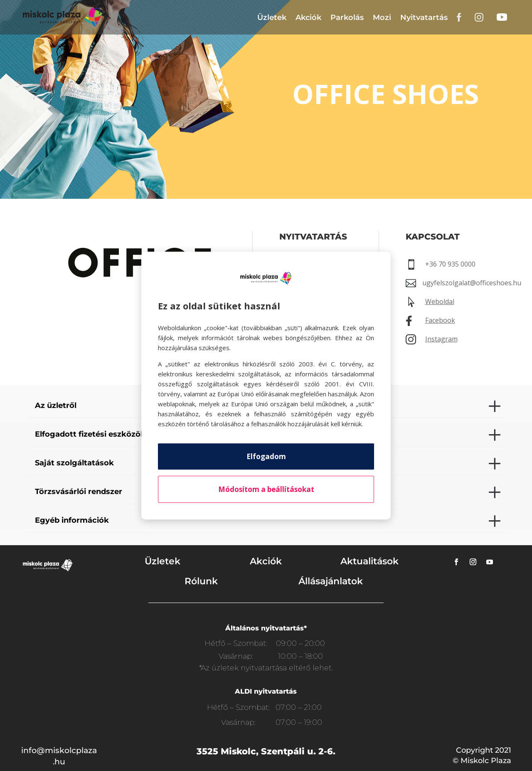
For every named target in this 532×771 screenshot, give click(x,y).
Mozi (382, 17)
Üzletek (272, 17)
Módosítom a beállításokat (266, 489)
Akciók (308, 17)
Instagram (441, 339)
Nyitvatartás (424, 17)
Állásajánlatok (331, 581)
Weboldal (440, 301)
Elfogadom (266, 456)
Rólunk (201, 581)
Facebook (440, 320)
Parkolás (347, 17)
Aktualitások (369, 561)
